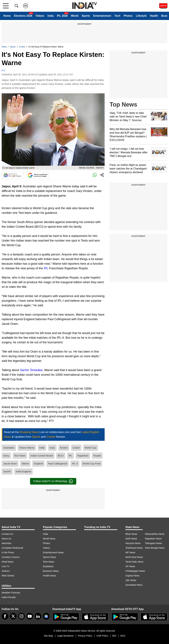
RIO (114, 636)
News (4, 47)
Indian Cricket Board (42, 456)
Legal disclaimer (65, 636)
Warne (25, 464)
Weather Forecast (11, 593)
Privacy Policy (85, 636)
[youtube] (30, 616)
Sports (86, 16)
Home (7, 16)
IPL (46, 268)
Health (154, 16)
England (38, 464)
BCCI (61, 456)
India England (23, 471)
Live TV (6, 566)
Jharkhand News (134, 548)
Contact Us (7, 534)
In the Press (8, 552)
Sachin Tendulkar (31, 370)
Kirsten (64, 448)
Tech (117, 16)
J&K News (131, 580)
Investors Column (11, 557)
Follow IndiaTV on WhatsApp (53, 481)
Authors (6, 571)
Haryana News (133, 543)
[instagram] (21, 616)
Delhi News (131, 539)
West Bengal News (155, 548)
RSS (123, 636)
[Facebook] (5, 616)
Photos (128, 16)
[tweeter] (13, 616)
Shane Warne (27, 448)
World (75, 16)
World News (49, 539)
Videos (40, 16)
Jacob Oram (10, 464)
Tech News (49, 562)
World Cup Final (92, 464)
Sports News (49, 557)
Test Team (20, 456)
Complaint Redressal (12, 548)
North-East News (134, 557)
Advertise (6, 543)
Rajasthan (83, 456)
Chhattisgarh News (135, 571)
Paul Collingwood (57, 464)
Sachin (7, 471)
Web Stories (8, 576)
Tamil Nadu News (134, 562)
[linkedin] (38, 616)
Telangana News (153, 543)
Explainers (48, 566)
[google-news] (46, 616)
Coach (76, 448)
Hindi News (8, 562)
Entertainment (102, 16)
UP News (130, 566)
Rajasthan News (153, 539)
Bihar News (131, 534)
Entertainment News (53, 552)
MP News (130, 552)
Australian (9, 448)
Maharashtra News (155, 534)
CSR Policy (102, 636)
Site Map (48, 636)
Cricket (22, 47)
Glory (6, 456)
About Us (6, 539)
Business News (51, 571)
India (51, 16)
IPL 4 (75, 464)
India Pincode (9, 597)
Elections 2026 (23, 16)
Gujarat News (132, 576)
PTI (3, 71)
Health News (49, 576)
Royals (97, 456)
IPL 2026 (62, 16)
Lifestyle (141, 16)
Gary (52, 448)
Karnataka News (134, 585)
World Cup (91, 448)
